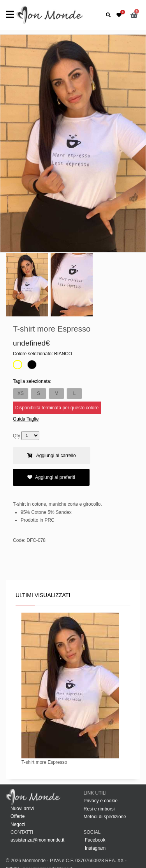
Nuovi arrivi (22, 809)
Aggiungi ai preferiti (51, 477)
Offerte (18, 816)
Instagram (95, 848)
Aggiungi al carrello (52, 456)
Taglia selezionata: (32, 381)
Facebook (95, 840)
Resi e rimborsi (99, 809)
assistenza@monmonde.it (37, 840)
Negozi (18, 824)
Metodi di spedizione (105, 817)
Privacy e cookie (101, 801)
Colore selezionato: (42, 354)
